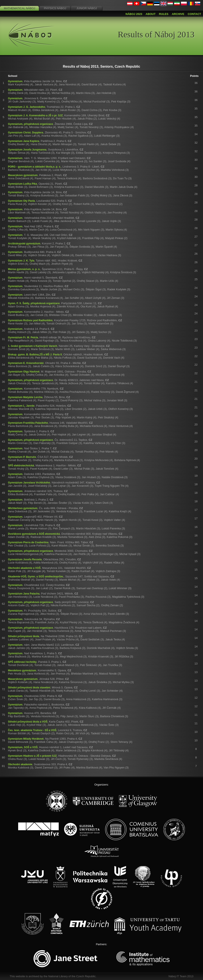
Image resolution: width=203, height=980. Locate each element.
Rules (164, 14)
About (151, 14)
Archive (178, 14)
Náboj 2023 (134, 14)
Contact (194, 14)
